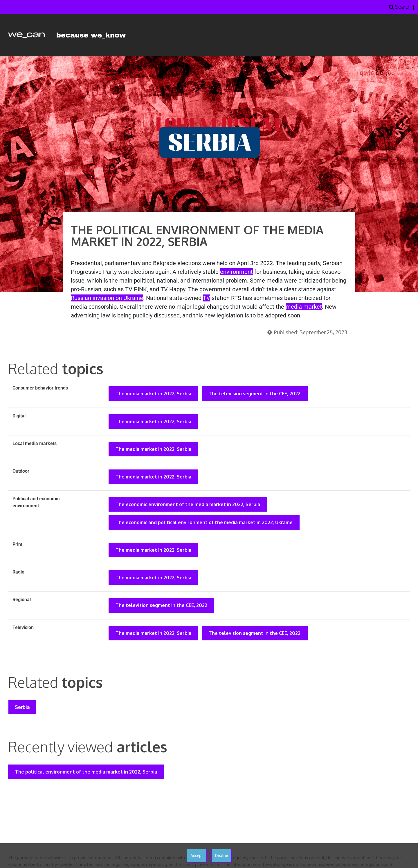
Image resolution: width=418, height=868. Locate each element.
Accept (197, 856)
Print (17, 548)
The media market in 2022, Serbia (154, 394)
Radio (18, 576)
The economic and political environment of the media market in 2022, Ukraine (205, 525)
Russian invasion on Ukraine (107, 298)
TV (207, 298)
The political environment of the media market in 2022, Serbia (87, 778)
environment (236, 272)
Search (400, 7)
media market (304, 307)
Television (23, 632)
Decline (221, 856)
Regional (22, 604)
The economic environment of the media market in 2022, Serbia (188, 507)
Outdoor (21, 473)
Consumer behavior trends (40, 388)
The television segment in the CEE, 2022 (256, 394)
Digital (19, 416)
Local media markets (35, 444)
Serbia (23, 713)
